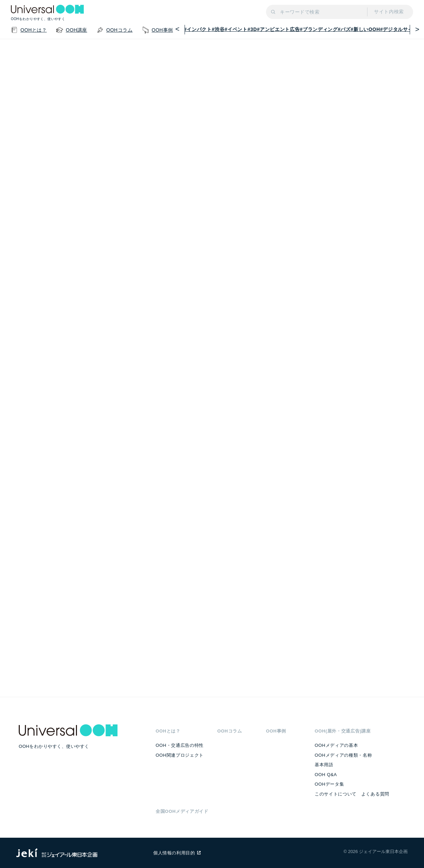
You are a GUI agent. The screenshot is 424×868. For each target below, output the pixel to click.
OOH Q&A (326, 775)
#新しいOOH (365, 29)
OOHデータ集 (329, 784)
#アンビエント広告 (279, 29)
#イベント (236, 29)
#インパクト (198, 29)
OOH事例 (276, 731)
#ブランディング (319, 29)
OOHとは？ (168, 731)
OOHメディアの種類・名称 (343, 755)
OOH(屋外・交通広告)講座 (343, 731)
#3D (252, 29)
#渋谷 (218, 29)
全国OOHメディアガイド (182, 811)
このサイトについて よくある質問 (352, 794)
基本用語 (324, 765)
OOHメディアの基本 (336, 745)
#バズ (344, 29)
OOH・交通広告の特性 (180, 745)
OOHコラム (230, 731)
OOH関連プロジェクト (180, 755)
